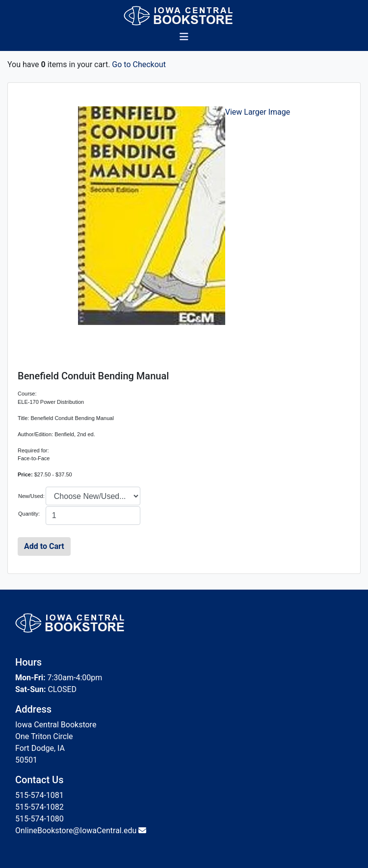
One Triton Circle (44, 736)
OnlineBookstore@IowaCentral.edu (76, 831)
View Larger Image (258, 112)
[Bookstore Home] (184, 16)
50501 (26, 760)
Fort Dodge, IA (40, 748)
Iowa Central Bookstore (56, 725)
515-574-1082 (39, 807)
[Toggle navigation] (184, 39)
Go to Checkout (139, 64)
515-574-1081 (39, 795)
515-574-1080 (39, 819)
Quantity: (29, 514)
